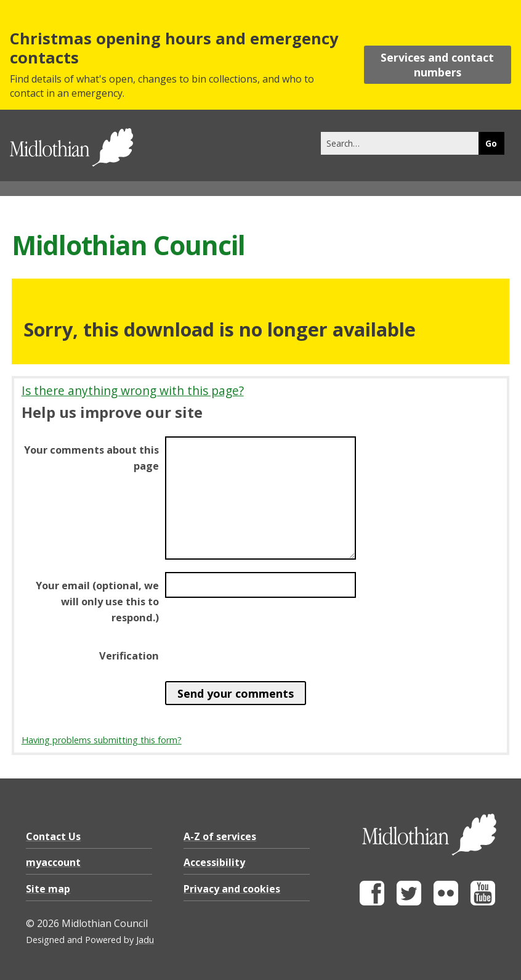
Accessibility (214, 862)
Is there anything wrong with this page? (133, 390)
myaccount (53, 862)
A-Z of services (220, 836)
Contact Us (53, 836)
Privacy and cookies (232, 889)
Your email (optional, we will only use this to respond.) (97, 602)
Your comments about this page (91, 458)
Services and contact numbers (437, 65)
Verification (129, 656)
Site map (48, 889)
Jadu (145, 940)
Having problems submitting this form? (102, 740)
